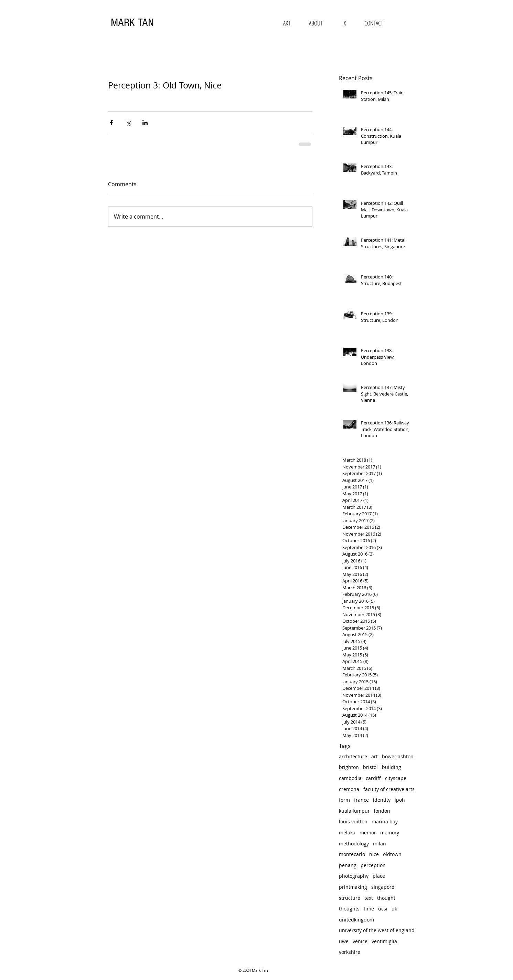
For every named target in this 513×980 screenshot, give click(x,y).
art (375, 756)
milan (380, 844)
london (382, 811)
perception (373, 865)
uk (394, 909)
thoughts (349, 909)
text (369, 898)
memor (368, 833)
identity (382, 800)
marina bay (385, 821)
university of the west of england (377, 930)
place (379, 876)
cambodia (350, 778)
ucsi (383, 909)
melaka (347, 833)
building (392, 767)
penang (348, 865)
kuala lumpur (354, 811)
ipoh (400, 800)
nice (374, 854)
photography (354, 876)
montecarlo (352, 854)
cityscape (396, 778)
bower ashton (398, 756)
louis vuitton (353, 821)
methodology (354, 844)
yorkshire (350, 952)
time (369, 909)
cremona (349, 789)
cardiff (373, 778)
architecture (353, 756)
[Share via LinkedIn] (145, 123)
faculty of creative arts (389, 789)
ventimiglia (384, 941)
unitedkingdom (356, 920)
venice (360, 941)
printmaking (353, 887)
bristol (370, 767)
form (344, 800)
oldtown (392, 854)
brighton (349, 767)
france (361, 800)
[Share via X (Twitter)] (128, 123)
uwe (344, 941)
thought (386, 898)
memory (390, 833)
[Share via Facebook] (111, 123)
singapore (383, 887)
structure (350, 898)
